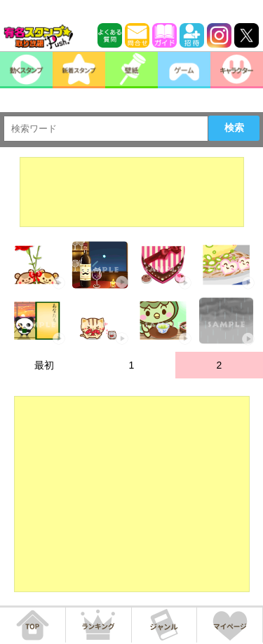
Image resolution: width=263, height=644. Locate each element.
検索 (234, 128)
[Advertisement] (132, 192)
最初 (44, 365)
